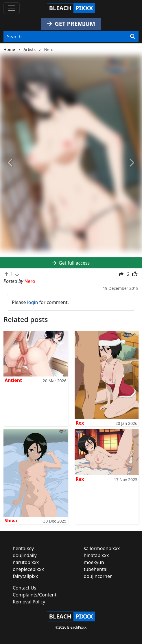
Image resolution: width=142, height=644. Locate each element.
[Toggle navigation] (12, 8)
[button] (11, 163)
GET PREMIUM (71, 24)
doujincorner (98, 576)
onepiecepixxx (28, 569)
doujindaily (25, 555)
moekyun (94, 562)
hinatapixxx (96, 555)
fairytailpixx (25, 576)
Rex (80, 423)
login (33, 302)
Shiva (11, 521)
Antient (13, 380)
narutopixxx (26, 562)
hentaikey (23, 548)
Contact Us (24, 588)
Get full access (71, 263)
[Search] (133, 37)
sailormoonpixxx (102, 548)
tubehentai (96, 569)
